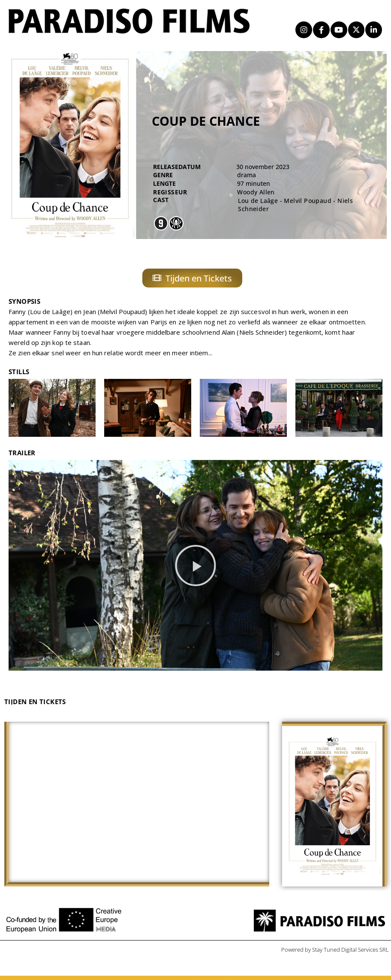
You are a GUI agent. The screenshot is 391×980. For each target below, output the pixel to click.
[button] (195, 570)
